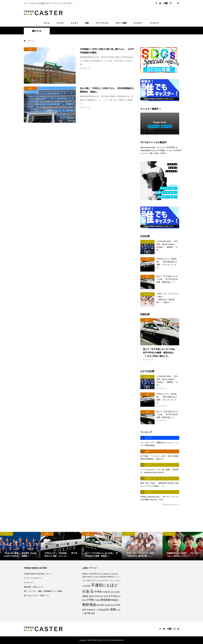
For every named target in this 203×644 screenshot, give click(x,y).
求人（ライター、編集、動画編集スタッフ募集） (44, 591)
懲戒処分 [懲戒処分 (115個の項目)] (115, 600)
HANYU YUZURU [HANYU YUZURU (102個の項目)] (89, 574)
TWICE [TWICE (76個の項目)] (89, 577)
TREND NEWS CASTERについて (37, 574)
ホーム (47, 23)
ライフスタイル (102, 23)
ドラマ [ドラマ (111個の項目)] (105, 581)
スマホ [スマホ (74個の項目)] (99, 581)
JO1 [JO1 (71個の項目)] (101, 574)
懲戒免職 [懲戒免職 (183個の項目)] (106, 600)
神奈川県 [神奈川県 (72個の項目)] (113, 605)
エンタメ (74, 23)
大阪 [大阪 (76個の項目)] (101, 596)
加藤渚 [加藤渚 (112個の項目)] (85, 596)
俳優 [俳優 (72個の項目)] (112, 592)
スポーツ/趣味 (121, 23)
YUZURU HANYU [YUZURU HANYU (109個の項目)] (106, 577)
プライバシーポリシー (33, 578)
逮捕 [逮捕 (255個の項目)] (113, 609)
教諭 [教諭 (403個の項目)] (93, 605)
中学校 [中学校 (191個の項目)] (98, 592)
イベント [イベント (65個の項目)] (117, 577)
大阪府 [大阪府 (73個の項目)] (106, 596)
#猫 (151, 153)
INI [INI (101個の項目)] (98, 574)
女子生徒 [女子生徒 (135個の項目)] (113, 596)
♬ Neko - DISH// (159, 153)
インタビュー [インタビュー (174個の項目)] (89, 580)
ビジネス (60, 23)
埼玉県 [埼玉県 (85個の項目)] (97, 596)
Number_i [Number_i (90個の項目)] (107, 574)
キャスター (138, 23)
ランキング (154, 23)
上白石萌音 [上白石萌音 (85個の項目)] (86, 586)
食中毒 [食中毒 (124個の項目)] (87, 613)
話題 (87, 23)
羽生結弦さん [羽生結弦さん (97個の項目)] (92, 610)
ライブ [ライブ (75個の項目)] (118, 581)
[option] (20, 546)
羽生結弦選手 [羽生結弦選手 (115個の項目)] (104, 610)
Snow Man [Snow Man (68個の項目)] (115, 574)
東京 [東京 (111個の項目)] (102, 605)
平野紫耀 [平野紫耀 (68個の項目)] (97, 600)
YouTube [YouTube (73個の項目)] (95, 577)
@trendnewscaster (148, 147)
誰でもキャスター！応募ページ (37, 596)
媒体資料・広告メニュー (34, 587)
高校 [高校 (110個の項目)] (93, 613)
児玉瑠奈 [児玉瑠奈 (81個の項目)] (117, 592)
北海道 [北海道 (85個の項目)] (91, 596)
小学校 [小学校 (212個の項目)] (90, 600)
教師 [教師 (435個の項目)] (86, 605)
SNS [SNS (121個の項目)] (84, 577)
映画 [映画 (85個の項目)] (98, 605)
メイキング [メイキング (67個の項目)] (112, 581)
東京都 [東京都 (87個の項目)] (107, 605)
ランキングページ (170, 505)
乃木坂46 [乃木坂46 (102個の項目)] (106, 592)
